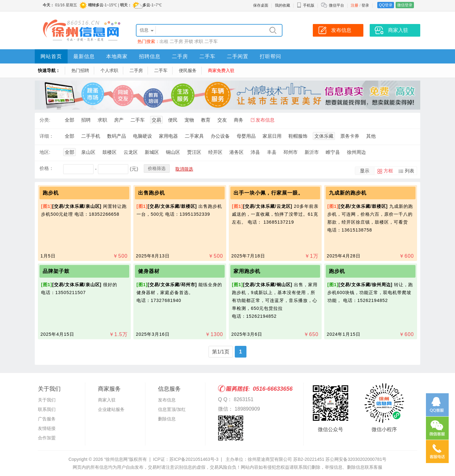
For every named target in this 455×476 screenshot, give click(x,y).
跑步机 (51, 193)
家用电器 (168, 136)
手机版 (306, 5)
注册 (355, 5)
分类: (45, 120)
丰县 (272, 152)
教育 (206, 120)
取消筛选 (184, 169)
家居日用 (272, 136)
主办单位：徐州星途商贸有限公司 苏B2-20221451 (275, 459)
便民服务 (188, 70)
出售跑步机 (152, 193)
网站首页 (51, 56)
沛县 (255, 152)
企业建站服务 (111, 409)
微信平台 (337, 5)
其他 (371, 136)
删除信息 (167, 419)
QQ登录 (386, 5)
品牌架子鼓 (56, 271)
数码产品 (117, 136)
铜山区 (173, 152)
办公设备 (220, 136)
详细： (47, 136)
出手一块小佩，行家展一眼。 (268, 193)
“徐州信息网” (117, 459)
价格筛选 (157, 168)
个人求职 (109, 70)
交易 (156, 120)
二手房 (176, 41)
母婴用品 (246, 136)
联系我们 (47, 409)
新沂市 (312, 152)
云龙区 (131, 152)
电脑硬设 (143, 136)
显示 (365, 171)
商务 (239, 120)
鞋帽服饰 (298, 136)
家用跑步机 (247, 271)
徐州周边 (356, 152)
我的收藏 (282, 5)
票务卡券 (350, 136)
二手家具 (194, 136)
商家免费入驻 (221, 70)
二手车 (211, 41)
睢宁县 (333, 152)
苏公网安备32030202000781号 (356, 459)
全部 (70, 120)
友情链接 (47, 428)
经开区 (215, 152)
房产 (119, 120)
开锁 (189, 41)
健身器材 (149, 271)
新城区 (152, 152)
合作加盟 (47, 438)
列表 (409, 171)
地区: (45, 152)
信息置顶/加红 (172, 409)
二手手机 (91, 136)
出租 (164, 41)
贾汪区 (194, 152)
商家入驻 (107, 400)
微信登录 (405, 5)
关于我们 (47, 400)
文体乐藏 (324, 136)
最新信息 (84, 56)
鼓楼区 (109, 152)
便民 (173, 120)
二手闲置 (238, 56)
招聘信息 (150, 56)
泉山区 (88, 152)
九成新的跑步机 (348, 193)
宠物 (189, 120)
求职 (199, 41)
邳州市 (291, 152)
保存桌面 (261, 5)
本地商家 (117, 56)
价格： (47, 168)
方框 (388, 171)
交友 (222, 120)
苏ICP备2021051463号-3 (194, 459)
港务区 (237, 152)
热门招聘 (80, 70)
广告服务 (47, 419)
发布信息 (265, 120)
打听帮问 (270, 56)
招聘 (86, 120)
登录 (365, 5)
